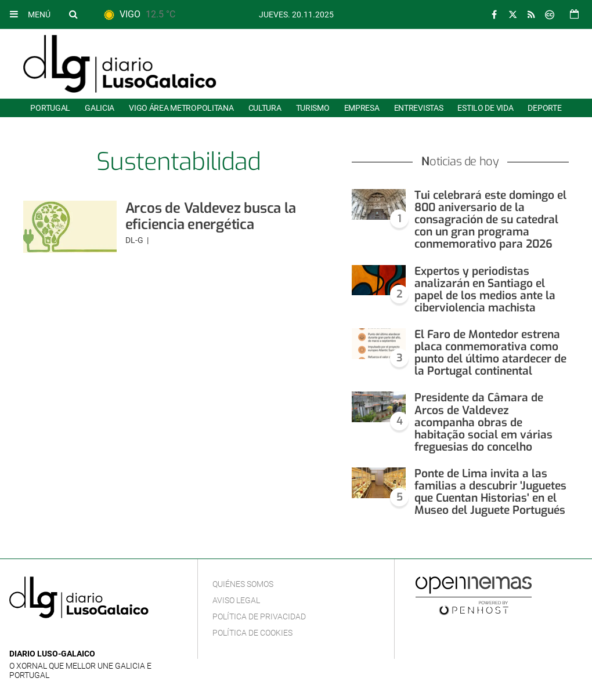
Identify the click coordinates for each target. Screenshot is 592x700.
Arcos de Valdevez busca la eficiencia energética (211, 216)
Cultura (265, 108)
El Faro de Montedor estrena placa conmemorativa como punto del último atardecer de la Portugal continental (490, 353)
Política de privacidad (259, 616)
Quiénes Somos (243, 584)
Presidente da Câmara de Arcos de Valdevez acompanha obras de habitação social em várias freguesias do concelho (483, 422)
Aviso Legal (236, 600)
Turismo (313, 108)
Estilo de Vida (485, 108)
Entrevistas (419, 108)
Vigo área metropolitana (181, 108)
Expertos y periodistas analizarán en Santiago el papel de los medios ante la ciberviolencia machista (485, 289)
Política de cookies (252, 633)
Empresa (362, 108)
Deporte (544, 108)
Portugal (50, 108)
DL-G (135, 240)
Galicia (100, 108)
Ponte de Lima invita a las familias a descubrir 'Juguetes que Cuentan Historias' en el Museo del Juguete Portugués (490, 492)
